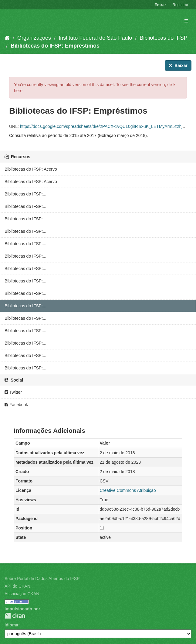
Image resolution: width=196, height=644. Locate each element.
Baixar (178, 65)
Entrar (160, 5)
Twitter (13, 392)
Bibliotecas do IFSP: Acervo (31, 169)
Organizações (34, 38)
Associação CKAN (22, 594)
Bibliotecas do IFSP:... (25, 194)
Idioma (11, 625)
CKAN (15, 616)
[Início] (7, 38)
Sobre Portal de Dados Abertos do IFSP (42, 579)
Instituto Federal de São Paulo (95, 38)
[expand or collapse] (186, 21)
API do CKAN (17, 586)
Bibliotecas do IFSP (163, 38)
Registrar (180, 5)
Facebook (16, 405)
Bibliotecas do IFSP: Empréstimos (55, 46)
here (18, 91)
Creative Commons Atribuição (128, 490)
